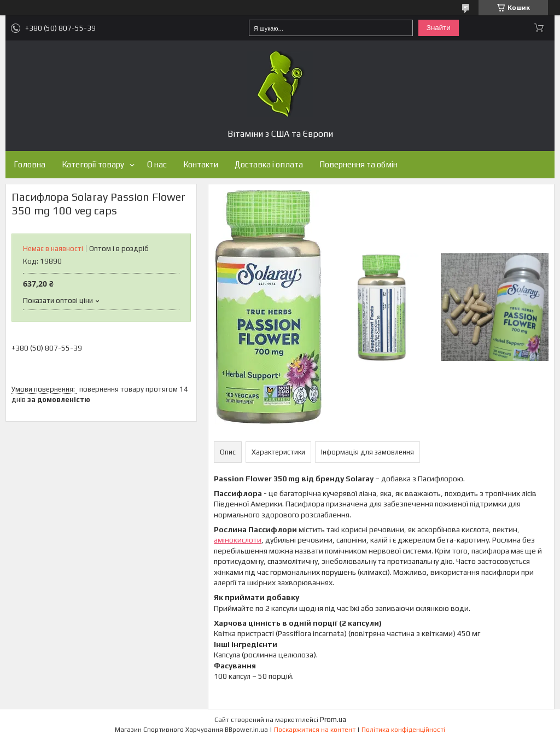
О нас (157, 164)
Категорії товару (93, 164)
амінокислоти (238, 540)
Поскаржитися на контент (315, 730)
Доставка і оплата (269, 164)
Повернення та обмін (358, 164)
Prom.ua (333, 719)
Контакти (201, 164)
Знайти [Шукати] (439, 28)
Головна (30, 164)
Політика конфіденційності (403, 730)
